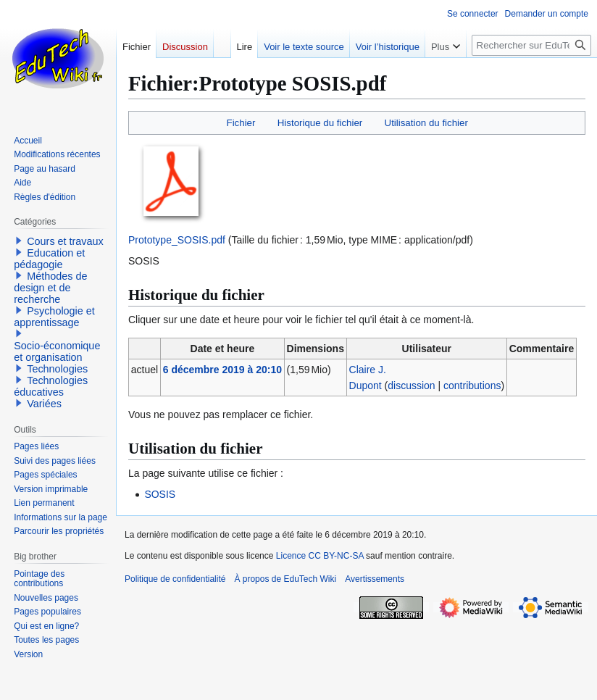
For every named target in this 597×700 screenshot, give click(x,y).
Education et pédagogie (49, 259)
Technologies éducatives (51, 386)
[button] (19, 241)
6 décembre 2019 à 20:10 (222, 370)
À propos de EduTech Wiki (285, 579)
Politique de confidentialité (175, 579)
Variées (44, 404)
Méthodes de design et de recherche (50, 288)
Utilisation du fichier (426, 123)
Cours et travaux (65, 241)
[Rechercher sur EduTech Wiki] (531, 45)
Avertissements (375, 579)
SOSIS (160, 494)
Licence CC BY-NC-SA (320, 556)
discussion (411, 386)
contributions (472, 386)
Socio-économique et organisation (57, 351)
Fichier (241, 123)
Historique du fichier (320, 123)
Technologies (57, 369)
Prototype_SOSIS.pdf (177, 240)
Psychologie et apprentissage (54, 317)
